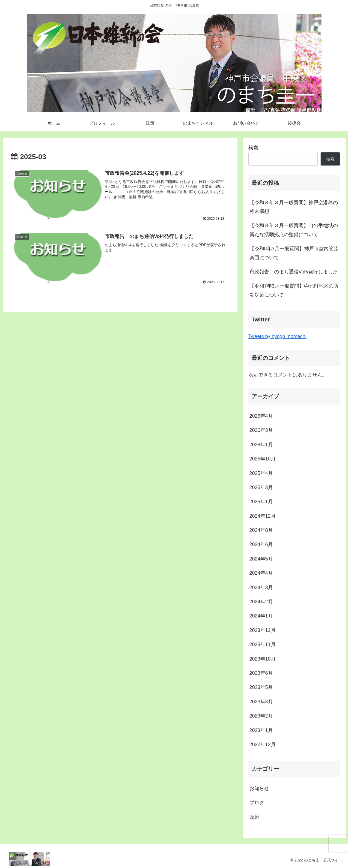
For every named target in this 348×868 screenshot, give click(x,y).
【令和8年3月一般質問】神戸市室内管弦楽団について (294, 253)
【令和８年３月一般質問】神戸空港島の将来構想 (294, 207)
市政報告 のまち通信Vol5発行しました (294, 272)
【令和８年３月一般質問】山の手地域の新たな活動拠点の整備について (294, 230)
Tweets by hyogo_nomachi (277, 336)
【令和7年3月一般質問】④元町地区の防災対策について (294, 290)
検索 (253, 148)
